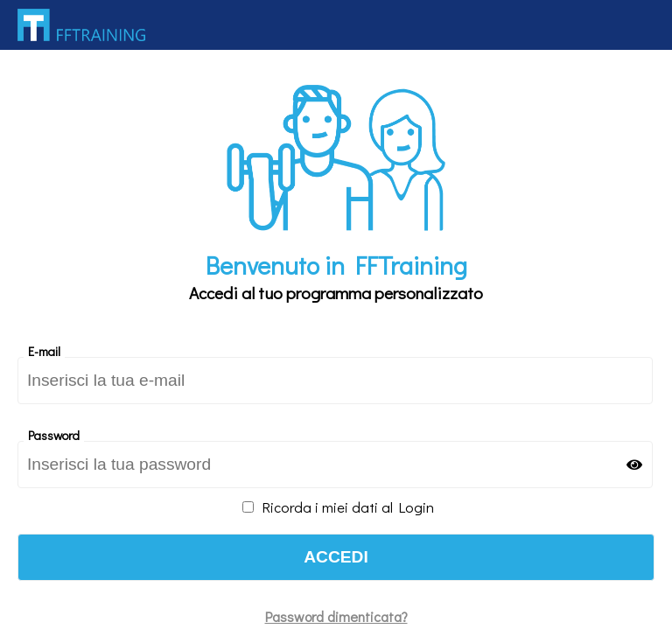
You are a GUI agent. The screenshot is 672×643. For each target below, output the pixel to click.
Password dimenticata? (336, 616)
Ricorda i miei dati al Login (338, 507)
